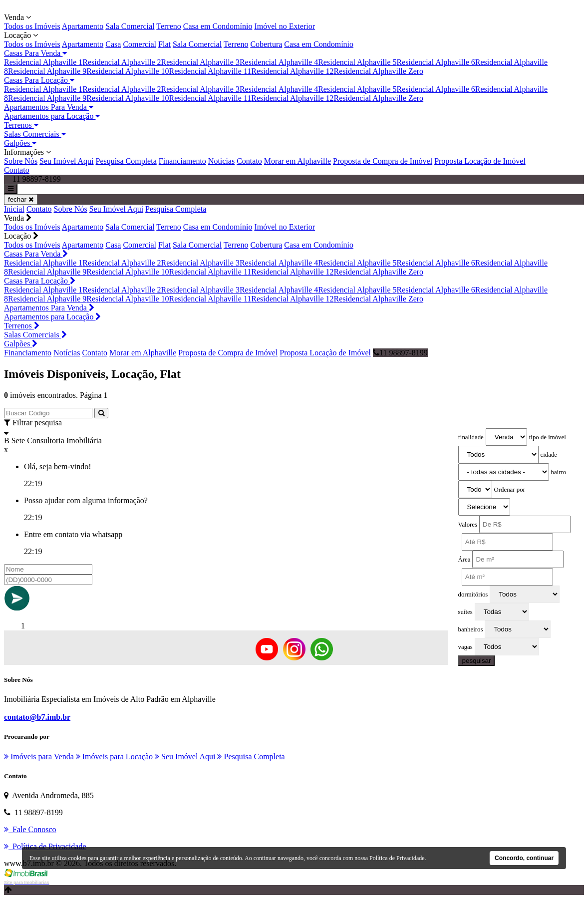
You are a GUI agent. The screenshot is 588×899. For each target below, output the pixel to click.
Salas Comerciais (35, 134)
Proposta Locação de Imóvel (480, 161)
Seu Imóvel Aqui (66, 161)
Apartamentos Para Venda (49, 107)
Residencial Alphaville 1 (43, 62)
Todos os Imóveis (32, 26)
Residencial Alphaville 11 (210, 71)
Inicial (14, 209)
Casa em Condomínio (218, 26)
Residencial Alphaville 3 (200, 62)
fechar (21, 199)
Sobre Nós (21, 161)
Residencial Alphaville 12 (292, 71)
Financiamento (182, 161)
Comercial (140, 44)
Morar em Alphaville (297, 161)
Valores (468, 525)
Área (464, 560)
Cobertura (266, 44)
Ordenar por (510, 490)
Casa (113, 44)
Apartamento (83, 26)
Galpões (20, 143)
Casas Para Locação (39, 80)
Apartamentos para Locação (52, 116)
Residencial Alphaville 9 (47, 71)
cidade (549, 455)
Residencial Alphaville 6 (436, 62)
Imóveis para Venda (39, 756)
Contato (249, 161)
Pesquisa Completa (126, 161)
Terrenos (21, 125)
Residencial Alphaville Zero (379, 71)
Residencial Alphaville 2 (122, 62)
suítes (465, 612)
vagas (465, 647)
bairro (559, 472)
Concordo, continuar (524, 858)
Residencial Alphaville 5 (357, 62)
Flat (164, 44)
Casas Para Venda (35, 53)
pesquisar (477, 661)
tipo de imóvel (548, 437)
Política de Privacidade (397, 858)
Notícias (221, 161)
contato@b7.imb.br (37, 717)
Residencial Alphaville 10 (128, 71)
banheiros (471, 629)
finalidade (471, 437)
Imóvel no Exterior (285, 26)
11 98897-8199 (400, 353)
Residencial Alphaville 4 (279, 62)
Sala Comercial (130, 26)
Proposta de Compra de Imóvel (383, 161)
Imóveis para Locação (114, 756)
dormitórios (473, 595)
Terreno (169, 26)
